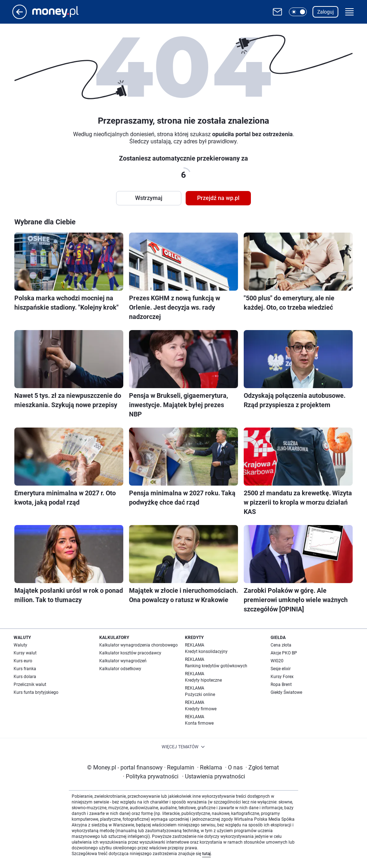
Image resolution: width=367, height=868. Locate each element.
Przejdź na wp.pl (218, 198)
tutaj (206, 854)
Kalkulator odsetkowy (120, 669)
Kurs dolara (25, 677)
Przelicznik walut (30, 685)
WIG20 (277, 661)
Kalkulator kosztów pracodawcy (130, 653)
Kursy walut (25, 653)
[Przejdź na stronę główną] (20, 17)
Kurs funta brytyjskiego (36, 692)
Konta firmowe (199, 723)
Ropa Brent (281, 685)
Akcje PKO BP (284, 653)
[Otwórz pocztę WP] (277, 12)
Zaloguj (325, 12)
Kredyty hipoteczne (203, 680)
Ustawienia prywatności (214, 776)
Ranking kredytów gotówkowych (216, 666)
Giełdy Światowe (286, 692)
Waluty (20, 645)
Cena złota (281, 645)
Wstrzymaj (149, 198)
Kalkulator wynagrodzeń (123, 661)
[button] (298, 12)
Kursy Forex (282, 677)
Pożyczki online (200, 695)
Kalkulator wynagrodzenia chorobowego (139, 645)
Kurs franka (25, 669)
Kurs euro (23, 661)
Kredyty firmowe (201, 709)
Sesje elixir (281, 669)
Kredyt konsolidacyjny (206, 652)
